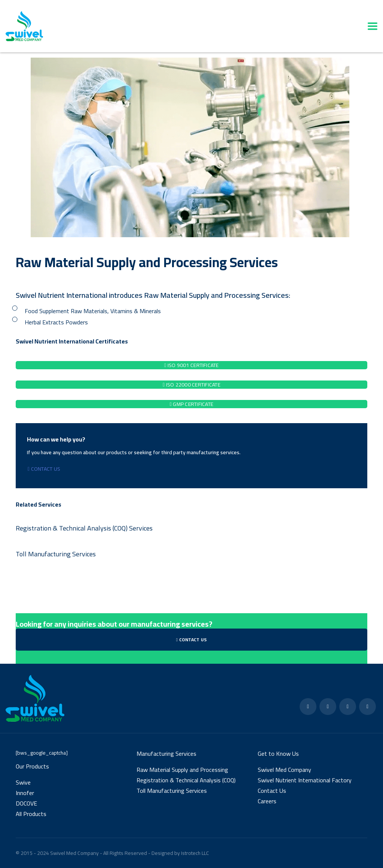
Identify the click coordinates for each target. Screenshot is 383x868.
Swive (23, 782)
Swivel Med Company (284, 770)
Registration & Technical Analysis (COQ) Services (84, 528)
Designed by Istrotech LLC (180, 853)
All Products (31, 814)
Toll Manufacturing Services (56, 554)
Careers (267, 801)
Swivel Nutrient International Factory (305, 780)
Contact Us (44, 469)
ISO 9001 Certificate (191, 365)
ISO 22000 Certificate (191, 385)
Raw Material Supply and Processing (182, 770)
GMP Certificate (191, 404)
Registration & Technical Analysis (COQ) (186, 780)
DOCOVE (26, 803)
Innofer (25, 793)
